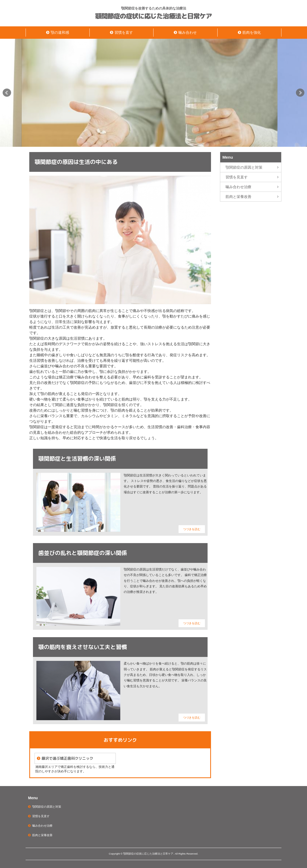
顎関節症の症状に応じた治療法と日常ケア (153, 16)
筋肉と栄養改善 (238, 197)
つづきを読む (192, 529)
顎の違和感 (60, 32)
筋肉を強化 (252, 32)
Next (300, 93)
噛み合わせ (188, 32)
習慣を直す (124, 32)
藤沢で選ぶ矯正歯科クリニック (67, 758)
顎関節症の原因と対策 (244, 167)
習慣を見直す (237, 177)
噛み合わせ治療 (238, 187)
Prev (7, 93)
